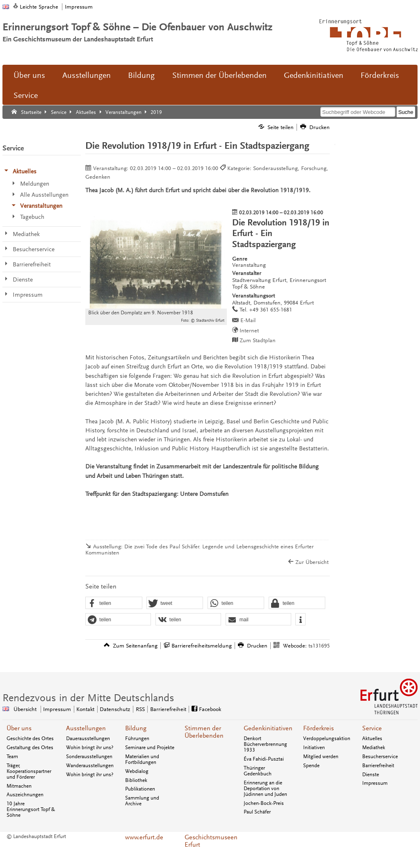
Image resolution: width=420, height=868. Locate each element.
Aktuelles (372, 738)
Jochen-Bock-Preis (264, 803)
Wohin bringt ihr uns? (90, 748)
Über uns (29, 75)
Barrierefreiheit (378, 766)
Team (12, 757)
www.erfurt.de (144, 837)
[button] (114, 603)
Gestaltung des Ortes (30, 748)
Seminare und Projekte (150, 748)
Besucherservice (380, 757)
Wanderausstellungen (90, 766)
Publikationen (140, 789)
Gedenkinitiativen (314, 75)
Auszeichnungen (25, 795)
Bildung (141, 75)
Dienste (371, 775)
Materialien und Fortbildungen (142, 759)
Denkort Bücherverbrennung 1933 (265, 744)
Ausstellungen (87, 75)
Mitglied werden (321, 757)
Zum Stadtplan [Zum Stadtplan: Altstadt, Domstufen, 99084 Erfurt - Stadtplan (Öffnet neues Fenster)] (258, 340)
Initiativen (314, 748)
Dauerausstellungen (88, 738)
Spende (311, 766)
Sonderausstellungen (89, 757)
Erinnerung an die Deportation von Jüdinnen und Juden (265, 788)
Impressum (79, 7)
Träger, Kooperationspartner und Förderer (29, 771)
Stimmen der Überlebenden (219, 75)
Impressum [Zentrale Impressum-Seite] (57, 709)
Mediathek (374, 748)
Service (26, 95)
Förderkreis (380, 75)
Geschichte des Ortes (30, 738)
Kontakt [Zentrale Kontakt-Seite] (85, 709)
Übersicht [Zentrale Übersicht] (25, 709)
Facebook (210, 709)
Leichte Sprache (39, 7)
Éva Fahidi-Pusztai (264, 759)
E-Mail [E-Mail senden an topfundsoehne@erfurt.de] (248, 320)
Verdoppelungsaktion (327, 738)
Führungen (137, 738)
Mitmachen (19, 786)
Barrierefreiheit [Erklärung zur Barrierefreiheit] (168, 709)
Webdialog (137, 771)
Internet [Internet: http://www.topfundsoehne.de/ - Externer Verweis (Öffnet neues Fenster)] (249, 331)
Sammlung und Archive (142, 801)
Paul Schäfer (257, 812)
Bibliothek (136, 780)
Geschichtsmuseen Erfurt (210, 841)
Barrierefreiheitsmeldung (202, 646)
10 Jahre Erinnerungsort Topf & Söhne (31, 809)
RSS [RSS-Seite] (140, 709)
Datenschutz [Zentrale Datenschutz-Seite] (115, 709)
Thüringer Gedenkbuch (258, 771)
